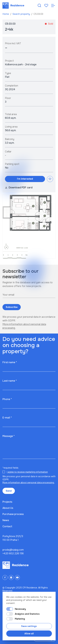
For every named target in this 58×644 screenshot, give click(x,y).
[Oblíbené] (46, 6)
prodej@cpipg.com (13, 550)
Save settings (29, 626)
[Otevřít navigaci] (53, 6)
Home (6, 14)
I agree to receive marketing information (27, 472)
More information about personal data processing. (28, 483)
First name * (10, 362)
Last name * (10, 381)
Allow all (29, 634)
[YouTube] (17, 577)
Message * (9, 436)
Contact (7, 526)
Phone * (7, 399)
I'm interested (25, 179)
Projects (7, 502)
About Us (8, 508)
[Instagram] (11, 577)
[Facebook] (5, 577)
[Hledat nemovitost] (39, 6)
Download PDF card (19, 188)
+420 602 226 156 (13, 553)
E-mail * (7, 418)
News (6, 520)
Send (9, 491)
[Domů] (13, 6)
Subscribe (12, 307)
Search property (22, 14)
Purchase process (13, 514)
